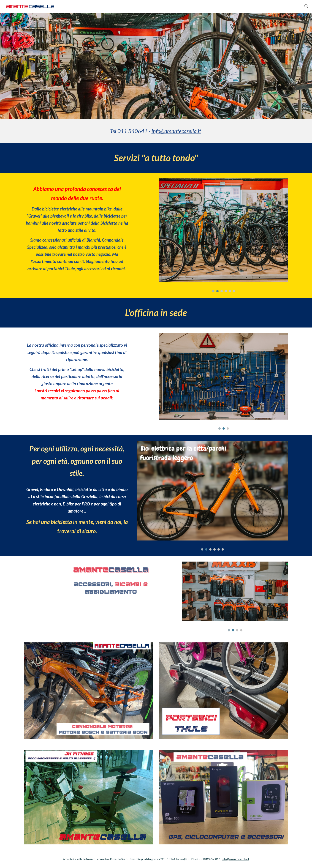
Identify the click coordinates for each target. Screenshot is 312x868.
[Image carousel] (224, 235)
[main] (156, 131)
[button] (307, 6)
